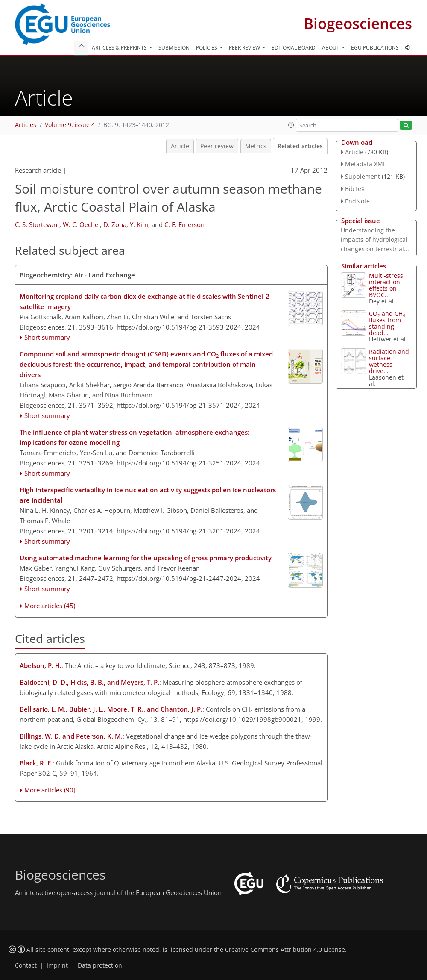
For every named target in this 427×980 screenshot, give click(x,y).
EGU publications (375, 48)
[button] (291, 125)
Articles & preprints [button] (120, 48)
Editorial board (294, 48)
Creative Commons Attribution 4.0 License (285, 950)
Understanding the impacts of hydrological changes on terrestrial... (375, 240)
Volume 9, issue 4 (70, 125)
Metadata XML (366, 164)
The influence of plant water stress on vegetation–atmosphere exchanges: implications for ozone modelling (135, 437)
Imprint (57, 965)
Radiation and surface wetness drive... (389, 361)
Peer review (217, 146)
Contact (26, 965)
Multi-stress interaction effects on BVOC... (386, 285)
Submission (174, 48)
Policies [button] (207, 48)
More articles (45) (50, 606)
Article (180, 146)
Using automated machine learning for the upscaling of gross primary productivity (146, 558)
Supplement (363, 176)
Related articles (300, 146)
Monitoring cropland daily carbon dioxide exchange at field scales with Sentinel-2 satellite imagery (145, 301)
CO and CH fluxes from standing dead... (387, 323)
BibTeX (355, 189)
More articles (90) (50, 790)
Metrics (256, 146)
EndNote (357, 201)
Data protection (100, 965)
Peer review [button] (245, 48)
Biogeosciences (358, 23)
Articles (26, 125)
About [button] (331, 48)
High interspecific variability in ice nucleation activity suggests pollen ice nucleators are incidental (148, 495)
